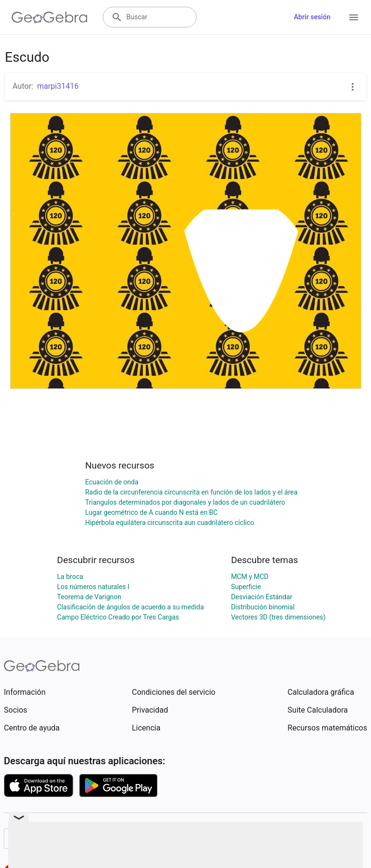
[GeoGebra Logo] (50, 17)
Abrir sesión (312, 17)
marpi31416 (58, 86)
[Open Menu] (354, 17)
